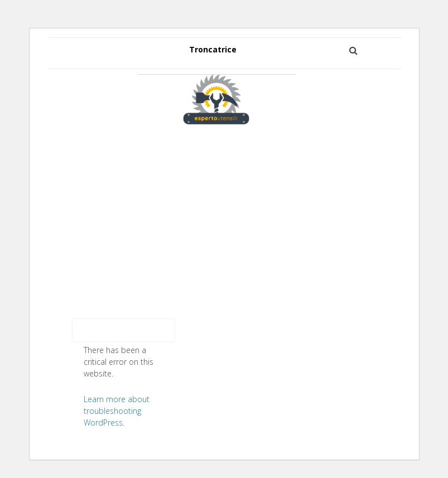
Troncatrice (213, 49)
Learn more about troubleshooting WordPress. (117, 411)
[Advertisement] (224, 213)
